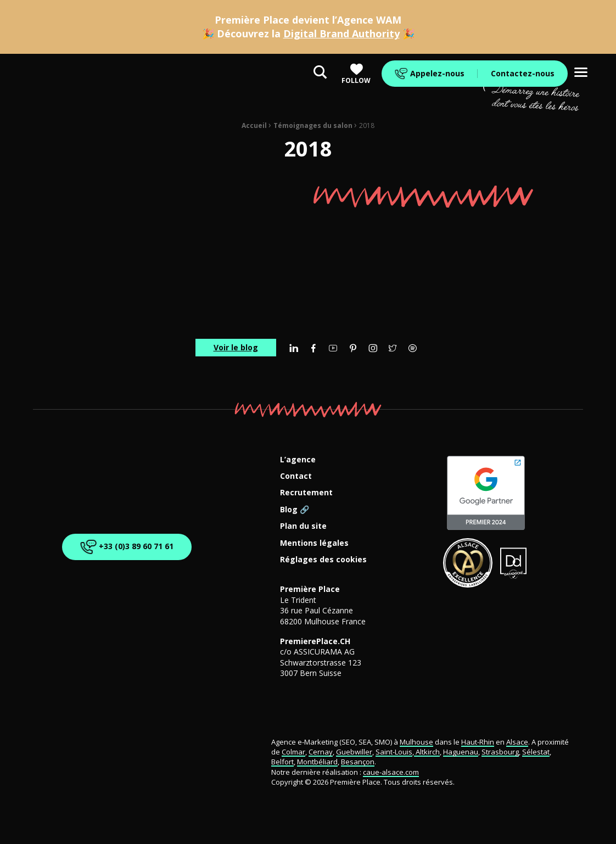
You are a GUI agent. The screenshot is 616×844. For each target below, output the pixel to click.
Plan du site (303, 526)
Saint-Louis (394, 752)
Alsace (517, 742)
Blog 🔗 (295, 510)
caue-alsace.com (391, 772)
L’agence (298, 460)
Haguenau (461, 752)
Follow (356, 74)
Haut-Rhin (478, 742)
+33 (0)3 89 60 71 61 (127, 547)
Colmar (293, 752)
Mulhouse (416, 742)
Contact (296, 476)
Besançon (358, 762)
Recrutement (306, 493)
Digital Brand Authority (341, 33)
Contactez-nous (523, 73)
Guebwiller (354, 752)
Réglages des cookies (323, 560)
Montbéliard (317, 762)
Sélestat (536, 752)
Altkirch (427, 752)
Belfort (282, 762)
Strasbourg (500, 752)
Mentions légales (314, 543)
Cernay (321, 752)
